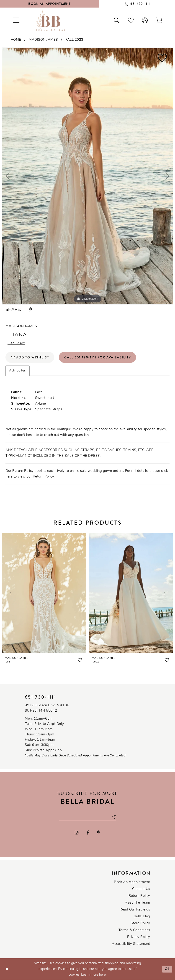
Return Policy (139, 896)
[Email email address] (87, 817)
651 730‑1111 (41, 697)
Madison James (43, 40)
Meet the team (137, 903)
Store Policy (140, 923)
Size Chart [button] (16, 343)
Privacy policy (139, 937)
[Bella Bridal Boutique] (51, 20)
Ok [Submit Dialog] (167, 969)
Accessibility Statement (131, 944)
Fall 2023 (74, 40)
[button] (145, 20)
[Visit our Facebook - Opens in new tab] (88, 833)
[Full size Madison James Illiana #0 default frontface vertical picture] (87, 176)
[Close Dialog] (7, 969)
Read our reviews (135, 910)
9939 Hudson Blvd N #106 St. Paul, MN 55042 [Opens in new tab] (47, 708)
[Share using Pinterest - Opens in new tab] (31, 310)
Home (16, 40)
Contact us (141, 889)
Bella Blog (142, 917)
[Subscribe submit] (114, 817)
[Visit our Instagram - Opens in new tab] (77, 833)
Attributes (18, 371)
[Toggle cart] (159, 20)
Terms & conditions (134, 930)
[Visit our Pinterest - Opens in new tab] (99, 833)
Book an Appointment (132, 882)
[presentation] (44, 593)
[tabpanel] (87, 176)
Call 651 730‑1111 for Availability (98, 357)
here (102, 975)
